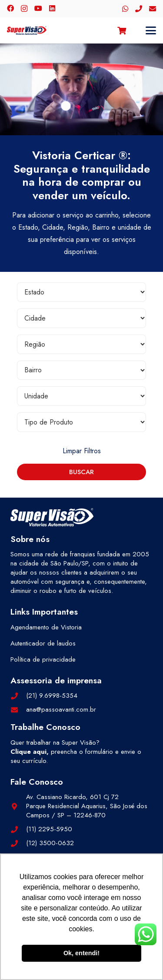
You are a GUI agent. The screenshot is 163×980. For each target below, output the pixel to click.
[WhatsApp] (125, 9)
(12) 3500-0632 (50, 843)
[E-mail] (153, 9)
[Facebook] (10, 8)
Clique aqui (28, 752)
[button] (151, 30)
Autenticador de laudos (43, 643)
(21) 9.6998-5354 (52, 696)
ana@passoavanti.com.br (61, 709)
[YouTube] (38, 8)
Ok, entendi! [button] (81, 953)
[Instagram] (24, 9)
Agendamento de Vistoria (46, 627)
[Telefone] (139, 9)
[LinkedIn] (52, 8)
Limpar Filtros (82, 451)
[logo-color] (27, 30)
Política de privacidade (43, 659)
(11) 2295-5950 (49, 829)
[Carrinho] (122, 30)
